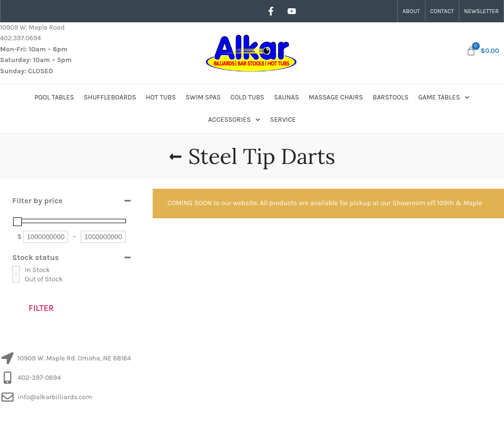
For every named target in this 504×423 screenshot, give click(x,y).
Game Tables (444, 98)
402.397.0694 (20, 38)
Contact (442, 11)
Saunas (286, 97)
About (411, 11)
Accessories (235, 120)
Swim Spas (203, 97)
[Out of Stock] (16, 279)
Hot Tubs (161, 97)
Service (283, 120)
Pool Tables (54, 97)
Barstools (391, 97)
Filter (41, 308)
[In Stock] (16, 270)
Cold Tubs (247, 97)
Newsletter (481, 11)
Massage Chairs (336, 97)
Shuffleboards (110, 97)
